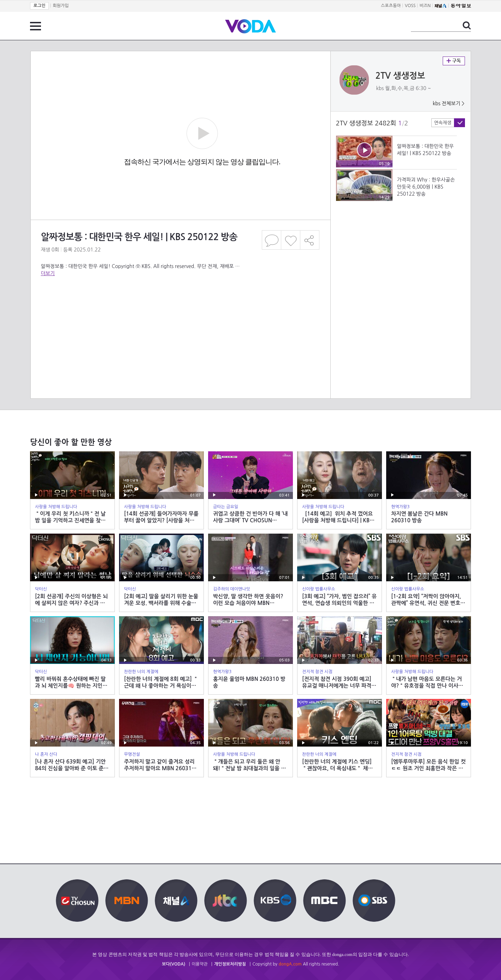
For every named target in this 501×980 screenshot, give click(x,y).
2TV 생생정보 (400, 76)
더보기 (48, 273)
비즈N (425, 6)
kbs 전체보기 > (449, 103)
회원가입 (61, 6)
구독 (454, 61)
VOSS (410, 6)
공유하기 (310, 240)
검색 (467, 25)
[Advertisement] (180, 305)
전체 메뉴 (36, 26)
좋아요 (291, 240)
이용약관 (200, 964)
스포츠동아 (391, 6)
